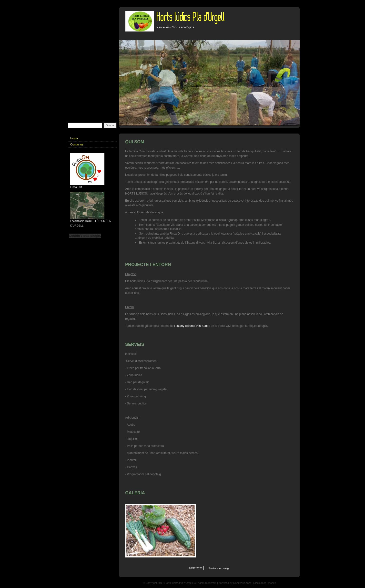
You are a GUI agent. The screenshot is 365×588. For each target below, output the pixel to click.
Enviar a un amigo (219, 568)
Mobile (272, 583)
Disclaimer (259, 583)
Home (74, 138)
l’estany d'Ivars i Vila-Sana (191, 326)
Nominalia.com (242, 583)
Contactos (77, 144)
